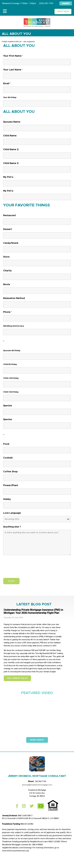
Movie (7, 285)
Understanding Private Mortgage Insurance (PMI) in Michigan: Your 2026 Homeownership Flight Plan (33, 611)
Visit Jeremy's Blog (17, 678)
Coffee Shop (10, 472)
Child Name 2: (11, 150)
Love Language (12, 513)
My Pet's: (8, 177)
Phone (8, 312)
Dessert (8, 229)
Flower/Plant (11, 485)
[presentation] (23, 569)
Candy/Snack (11, 243)
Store (6, 257)
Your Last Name (13, 70)
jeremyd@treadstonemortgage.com (37, 785)
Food (6, 444)
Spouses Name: (12, 122)
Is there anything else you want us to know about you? (37, 542)
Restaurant (10, 216)
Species (8, 406)
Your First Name (13, 56)
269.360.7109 (41, 781)
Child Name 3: (11, 163)
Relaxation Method (14, 298)
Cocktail (8, 458)
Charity (7, 271)
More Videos (37, 740)
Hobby (7, 499)
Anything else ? (12, 527)
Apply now (63, 12)
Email (7, 84)
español (66, 3)
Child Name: (10, 136)
